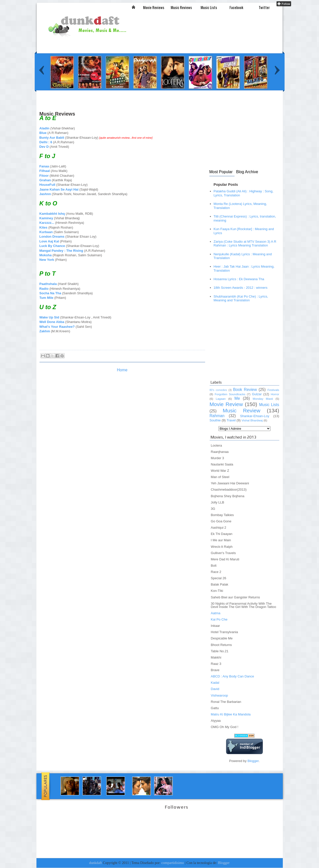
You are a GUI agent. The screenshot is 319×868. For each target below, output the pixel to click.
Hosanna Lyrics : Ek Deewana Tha (239, 279)
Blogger (253, 761)
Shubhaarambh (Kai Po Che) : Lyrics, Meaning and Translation (241, 298)
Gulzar (257, 394)
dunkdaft (96, 863)
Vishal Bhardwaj (252, 420)
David (215, 689)
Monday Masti (263, 399)
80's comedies (218, 390)
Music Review (242, 410)
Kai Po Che (219, 619)
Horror (275, 394)
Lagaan (221, 399)
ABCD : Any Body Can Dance (233, 676)
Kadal (215, 683)
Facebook (236, 7)
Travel (231, 420)
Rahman (217, 416)
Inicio (133, 7)
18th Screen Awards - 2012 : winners (241, 288)
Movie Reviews (154, 7)
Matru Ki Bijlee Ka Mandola (231, 714)
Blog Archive (247, 172)
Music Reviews (181, 7)
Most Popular (221, 172)
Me (237, 398)
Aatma (216, 613)
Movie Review (226, 404)
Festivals (273, 390)
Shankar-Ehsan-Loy (255, 416)
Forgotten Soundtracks (230, 394)
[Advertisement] (131, 108)
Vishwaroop (219, 695)
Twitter (264, 7)
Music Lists (209, 7)
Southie (215, 420)
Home (122, 370)
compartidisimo (173, 863)
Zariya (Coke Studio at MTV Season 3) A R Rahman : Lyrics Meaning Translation (245, 244)
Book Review (245, 390)
